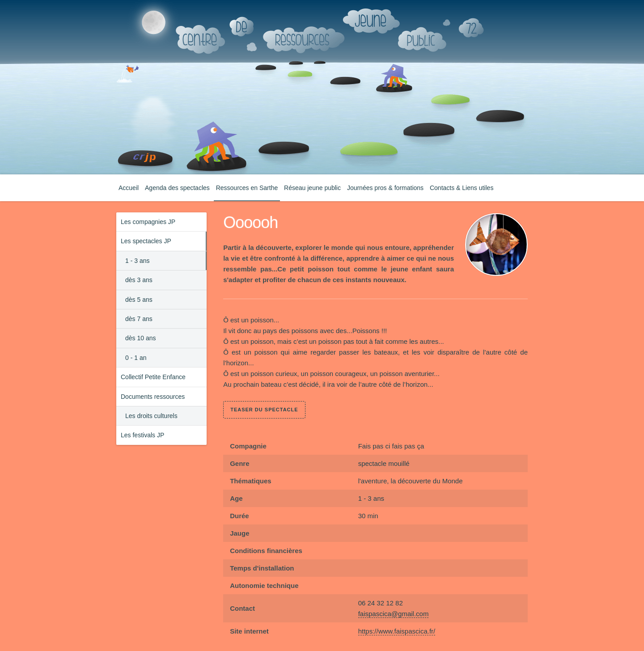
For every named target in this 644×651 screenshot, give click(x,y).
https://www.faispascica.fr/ (397, 631)
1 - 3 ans (137, 261)
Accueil (129, 188)
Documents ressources (153, 397)
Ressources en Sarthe (247, 188)
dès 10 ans (141, 338)
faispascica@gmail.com (394, 614)
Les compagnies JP (148, 222)
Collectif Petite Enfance (153, 377)
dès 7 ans (139, 319)
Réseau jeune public (312, 188)
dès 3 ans (139, 280)
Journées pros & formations (385, 188)
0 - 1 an (136, 358)
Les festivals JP (142, 435)
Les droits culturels (151, 416)
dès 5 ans (139, 300)
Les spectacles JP (146, 241)
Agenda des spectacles (177, 188)
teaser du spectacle (264, 410)
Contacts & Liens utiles (462, 188)
